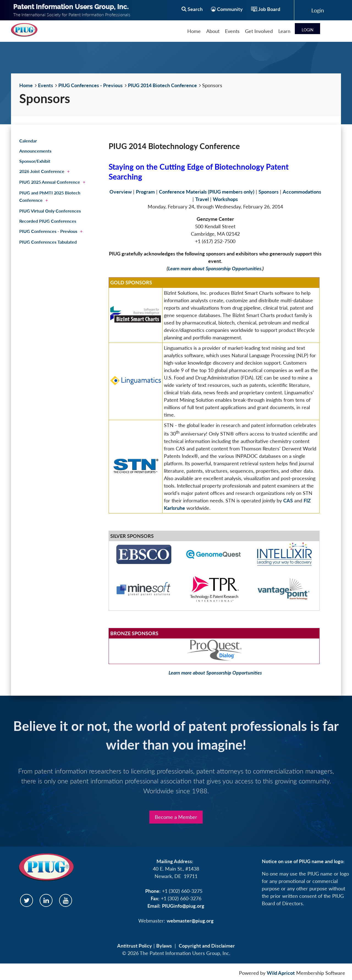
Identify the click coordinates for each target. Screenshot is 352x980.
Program (145, 192)
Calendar (28, 141)
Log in (318, 10)
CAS (288, 500)
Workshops (225, 199)
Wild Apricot (281, 973)
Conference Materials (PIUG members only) (207, 192)
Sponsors (269, 192)
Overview (121, 192)
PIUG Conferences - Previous (90, 85)
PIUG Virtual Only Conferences (50, 211)
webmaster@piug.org (190, 921)
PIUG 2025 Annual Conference (50, 182)
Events (46, 85)
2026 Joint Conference (42, 171)
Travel (202, 199)
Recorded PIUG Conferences (48, 221)
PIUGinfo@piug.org (183, 906)
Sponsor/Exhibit (35, 161)
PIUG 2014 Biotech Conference (162, 85)
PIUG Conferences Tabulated (48, 242)
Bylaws (164, 946)
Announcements (35, 151)
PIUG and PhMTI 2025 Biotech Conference (50, 196)
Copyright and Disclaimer (207, 946)
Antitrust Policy (135, 946)
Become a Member (176, 817)
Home (26, 85)
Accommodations (302, 192)
